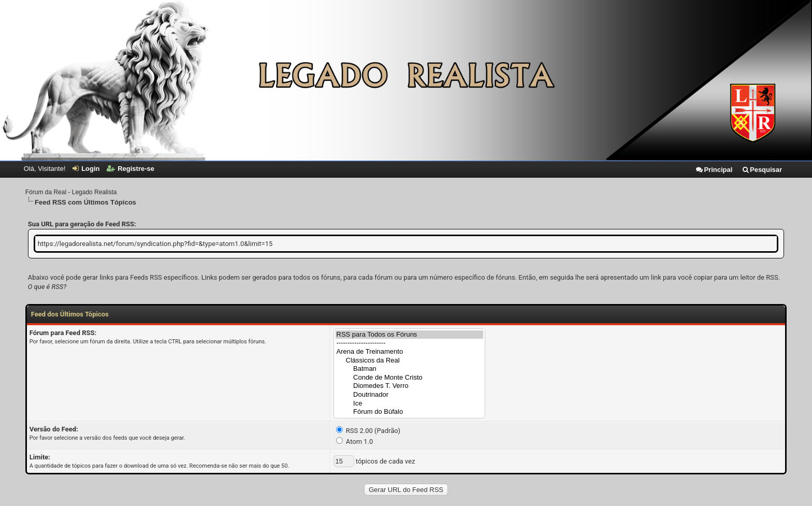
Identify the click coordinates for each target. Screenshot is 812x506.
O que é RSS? (47, 287)
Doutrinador (409, 395)
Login (86, 169)
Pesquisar (762, 170)
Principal (714, 170)
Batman (409, 369)
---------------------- (409, 343)
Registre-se (130, 169)
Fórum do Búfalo (409, 412)
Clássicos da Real (409, 361)
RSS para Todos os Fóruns (409, 335)
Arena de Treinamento (409, 352)
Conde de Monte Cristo (409, 378)
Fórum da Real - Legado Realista (71, 192)
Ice (409, 404)
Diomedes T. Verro (409, 386)
